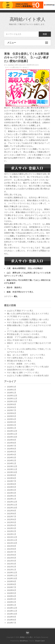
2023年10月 (12, 472)
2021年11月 (12, 540)
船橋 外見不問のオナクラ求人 (20, 292)
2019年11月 (12, 611)
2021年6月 (12, 555)
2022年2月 (12, 531)
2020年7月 (12, 587)
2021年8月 (12, 549)
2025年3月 (12, 422)
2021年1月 (12, 570)
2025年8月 (12, 407)
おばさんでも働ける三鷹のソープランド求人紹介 (28, 367)
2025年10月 (12, 401)
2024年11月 (12, 434)
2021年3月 (12, 564)
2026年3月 (12, 387)
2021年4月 (12, 561)
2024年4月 (12, 455)
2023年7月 (12, 481)
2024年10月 (12, 437)
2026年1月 (12, 393)
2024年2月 (12, 460)
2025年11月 (12, 399)
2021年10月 (12, 543)
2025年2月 (12, 425)
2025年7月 (12, 410)
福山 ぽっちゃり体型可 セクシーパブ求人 (26, 355)
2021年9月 (12, 546)
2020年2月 (12, 602)
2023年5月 (12, 487)
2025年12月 (12, 396)
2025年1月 (12, 428)
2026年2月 (12, 390)
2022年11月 (12, 505)
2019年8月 (12, 620)
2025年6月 (12, 413)
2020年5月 (12, 593)
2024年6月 (12, 449)
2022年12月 (12, 502)
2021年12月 (12, 537)
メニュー (28, 43)
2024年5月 (12, 452)
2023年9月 (12, 475)
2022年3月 (12, 528)
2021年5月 (12, 558)
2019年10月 (12, 614)
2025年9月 (12, 404)
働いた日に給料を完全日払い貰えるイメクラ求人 (28, 314)
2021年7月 (12, 552)
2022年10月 (12, 508)
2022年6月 (12, 519)
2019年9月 (12, 617)
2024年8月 (12, 443)
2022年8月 (12, 514)
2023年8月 (12, 478)
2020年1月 (12, 605)
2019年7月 (12, 623)
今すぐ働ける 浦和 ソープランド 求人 (23, 373)
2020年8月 (12, 584)
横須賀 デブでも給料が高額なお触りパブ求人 (27, 337)
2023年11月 (12, 469)
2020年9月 (12, 581)
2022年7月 (12, 517)
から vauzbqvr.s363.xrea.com (15, 65)
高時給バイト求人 (27, 19)
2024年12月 (12, 431)
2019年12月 (12, 608)
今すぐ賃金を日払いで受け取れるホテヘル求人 (27, 322)
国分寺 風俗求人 (14, 287)
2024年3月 (12, 458)
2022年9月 (12, 511)
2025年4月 (12, 419)
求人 (16, 296)
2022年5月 (12, 522)
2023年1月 (12, 499)
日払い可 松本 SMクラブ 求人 (20, 340)
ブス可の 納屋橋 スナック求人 (21, 364)
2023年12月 (12, 466)
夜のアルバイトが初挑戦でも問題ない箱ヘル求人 (28, 319)
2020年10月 (12, 578)
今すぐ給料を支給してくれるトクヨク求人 (25, 358)
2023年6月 (12, 484)
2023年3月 (12, 493)
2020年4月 (12, 596)
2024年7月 (12, 446)
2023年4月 (12, 490)
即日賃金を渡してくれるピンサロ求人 (23, 334)
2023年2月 (12, 496)
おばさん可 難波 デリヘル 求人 (20, 311)
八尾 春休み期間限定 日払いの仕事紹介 (25, 268)
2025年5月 (12, 416)
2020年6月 (12, 590)
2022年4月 (12, 525)
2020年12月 (12, 573)
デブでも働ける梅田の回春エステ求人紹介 (25, 331)
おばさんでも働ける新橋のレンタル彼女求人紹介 (28, 376)
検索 (45, 34)
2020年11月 (12, 576)
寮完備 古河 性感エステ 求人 (19, 361)
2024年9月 (12, 440)
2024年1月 (12, 463)
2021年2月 (12, 567)
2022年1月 (12, 534)
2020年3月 (12, 599)
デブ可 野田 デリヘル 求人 (18, 317)
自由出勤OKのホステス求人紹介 (21, 370)
